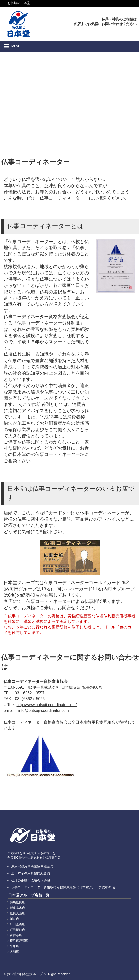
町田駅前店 (17, 930)
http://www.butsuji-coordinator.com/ (47, 705)
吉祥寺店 (16, 935)
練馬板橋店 (17, 902)
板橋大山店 (17, 913)
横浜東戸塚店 (19, 941)
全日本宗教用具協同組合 (93, 722)
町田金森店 (17, 924)
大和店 (14, 952)
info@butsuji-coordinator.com (43, 710)
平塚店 (14, 946)
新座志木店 (17, 908)
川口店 (14, 919)
